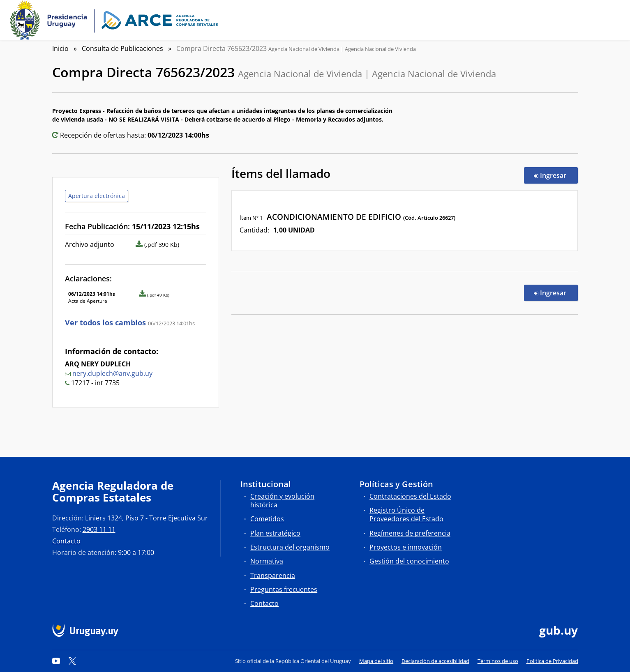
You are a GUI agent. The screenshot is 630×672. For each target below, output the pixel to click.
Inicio (60, 48)
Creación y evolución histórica (282, 501)
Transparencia (273, 575)
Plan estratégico (275, 533)
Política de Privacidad (552, 661)
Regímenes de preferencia (410, 533)
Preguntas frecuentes (284, 589)
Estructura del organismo (290, 547)
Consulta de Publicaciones (122, 48)
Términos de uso (498, 661)
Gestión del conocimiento (409, 561)
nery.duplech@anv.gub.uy (112, 373)
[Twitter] (72, 661)
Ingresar (556, 175)
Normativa (267, 561)
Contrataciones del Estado (410, 496)
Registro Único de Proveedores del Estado (406, 514)
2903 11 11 (99, 529)
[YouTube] (56, 661)
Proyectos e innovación (406, 547)
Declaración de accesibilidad (435, 661)
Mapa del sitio (376, 661)
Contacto (66, 541)
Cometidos (267, 519)
